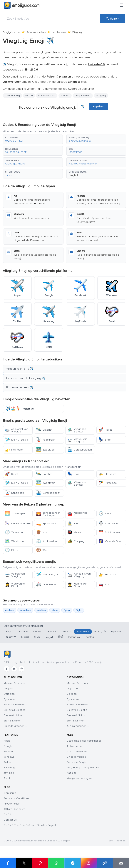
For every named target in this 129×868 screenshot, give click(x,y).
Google (8, 746)
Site (111, 841)
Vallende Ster (110, 541)
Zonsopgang (16, 514)
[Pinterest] (21, 669)
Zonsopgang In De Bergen (48, 514)
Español (24, 631)
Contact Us (10, 820)
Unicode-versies (76, 757)
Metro (74, 532)
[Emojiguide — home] (22, 6)
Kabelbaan (46, 440)
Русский (116, 631)
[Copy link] (105, 863)
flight (79, 610)
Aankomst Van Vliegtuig (16, 430)
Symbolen (10, 699)
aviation (41, 610)
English (10, 631)
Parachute (108, 483)
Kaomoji (72, 773)
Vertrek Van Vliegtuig (77, 440)
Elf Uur (12, 550)
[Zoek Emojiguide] (52, 19)
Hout (42, 532)
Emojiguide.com (12, 32)
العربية (50, 637)
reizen (29, 96)
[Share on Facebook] (8, 863)
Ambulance (46, 584)
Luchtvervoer (59, 32)
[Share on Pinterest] (40, 863)
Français (53, 631)
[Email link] (121, 863)
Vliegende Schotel (77, 430)
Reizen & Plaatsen (15, 705)
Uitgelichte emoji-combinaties (84, 741)
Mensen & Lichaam (15, 683)
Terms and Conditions (16, 798)
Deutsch (38, 631)
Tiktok (7, 778)
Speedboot (46, 524)
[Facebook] (7, 669)
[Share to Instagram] (89, 863)
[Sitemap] (121, 6)
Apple (7, 741)
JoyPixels (9, 773)
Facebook (10, 751)
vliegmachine (83, 96)
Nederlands (83, 631)
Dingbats (74, 175)
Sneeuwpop (109, 524)
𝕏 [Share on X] (24, 863)
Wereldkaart (15, 541)
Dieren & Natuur (13, 715)
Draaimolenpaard (18, 524)
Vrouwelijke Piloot (15, 585)
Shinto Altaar (109, 532)
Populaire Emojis (77, 762)
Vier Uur (106, 514)
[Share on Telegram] (72, 863)
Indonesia (74, 637)
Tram (73, 524)
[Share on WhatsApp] (56, 863)
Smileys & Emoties (15, 710)
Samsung (9, 768)
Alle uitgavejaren (77, 751)
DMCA (7, 814)
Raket (105, 430)
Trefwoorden (74, 746)
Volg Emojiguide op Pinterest (84, 768)
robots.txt (120, 841)
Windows (9, 757)
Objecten (9, 694)
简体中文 (11, 637)
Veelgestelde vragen (79, 778)
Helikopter (14, 450)
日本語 (25, 637)
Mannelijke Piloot (77, 585)
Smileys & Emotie (77, 710)
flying (67, 610)
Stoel (105, 440)
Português (100, 631)
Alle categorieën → (78, 726)
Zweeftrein (46, 450)
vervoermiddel (47, 96)
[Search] (113, 19)
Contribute (10, 793)
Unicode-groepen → (15, 726)
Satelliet (44, 430)
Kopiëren (98, 106)
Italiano (67, 631)
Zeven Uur (14, 532)
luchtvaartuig (12, 96)
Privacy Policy (12, 804)
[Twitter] (14, 669)
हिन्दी (61, 637)
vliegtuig (101, 96)
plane (55, 610)
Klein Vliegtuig (16, 440)
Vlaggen (9, 689)
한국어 (38, 637)
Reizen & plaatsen (36, 32)
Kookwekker (47, 541)
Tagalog (89, 637)
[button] (33, 139)
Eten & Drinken (12, 721)
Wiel (42, 550)
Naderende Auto (77, 514)
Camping (76, 541)
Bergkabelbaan (80, 450)
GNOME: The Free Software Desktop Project (30, 825)
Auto (104, 584)
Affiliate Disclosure (15, 809)
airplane (10, 610)
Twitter (7, 762)
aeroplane (25, 610)
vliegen (65, 96)
